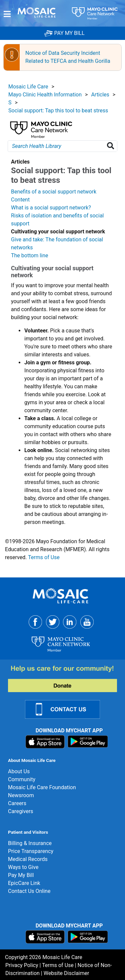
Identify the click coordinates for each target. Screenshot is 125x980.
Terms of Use (44, 557)
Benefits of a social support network (54, 192)
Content (20, 200)
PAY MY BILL (64, 33)
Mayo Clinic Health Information (45, 95)
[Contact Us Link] (66, 709)
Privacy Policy (22, 965)
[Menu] (7, 14)
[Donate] (66, 678)
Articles (100, 95)
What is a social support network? (51, 208)
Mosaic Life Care (28, 87)
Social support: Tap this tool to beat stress (58, 111)
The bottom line (29, 255)
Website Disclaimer (66, 973)
